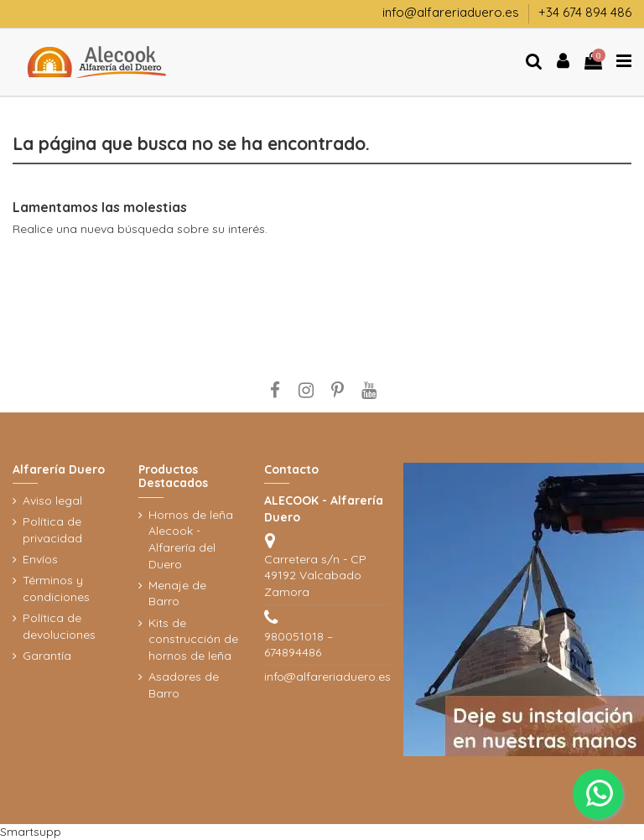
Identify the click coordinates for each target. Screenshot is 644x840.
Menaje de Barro (177, 594)
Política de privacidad (52, 530)
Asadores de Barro (184, 685)
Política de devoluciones (59, 626)
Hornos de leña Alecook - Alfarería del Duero (191, 539)
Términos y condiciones (56, 589)
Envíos (40, 559)
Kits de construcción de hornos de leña (193, 639)
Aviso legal (52, 500)
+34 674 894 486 (585, 12)
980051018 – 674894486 (299, 645)
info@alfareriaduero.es (452, 12)
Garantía (47, 656)
